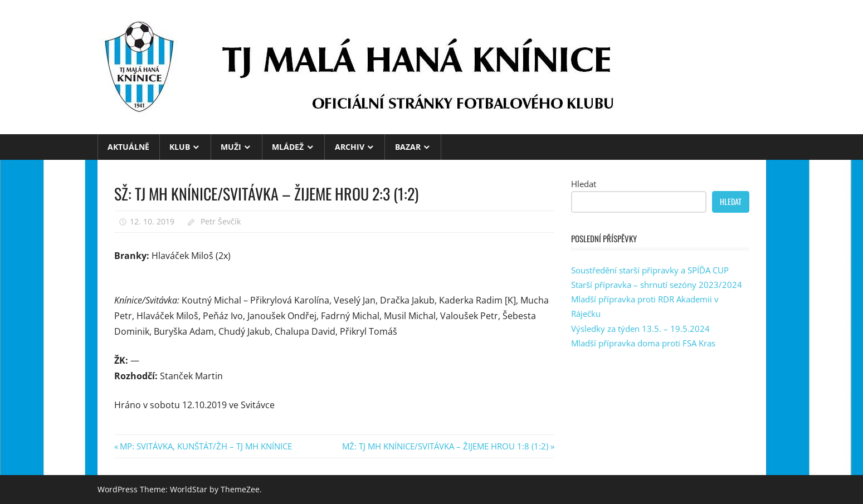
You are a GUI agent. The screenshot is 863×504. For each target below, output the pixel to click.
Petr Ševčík (221, 221)
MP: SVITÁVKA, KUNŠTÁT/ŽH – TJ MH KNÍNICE (206, 446)
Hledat (584, 184)
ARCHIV (350, 147)
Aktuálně (128, 147)
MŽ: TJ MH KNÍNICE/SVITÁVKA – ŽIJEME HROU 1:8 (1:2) (445, 446)
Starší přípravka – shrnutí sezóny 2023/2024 (657, 285)
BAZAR (408, 147)
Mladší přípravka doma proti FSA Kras (643, 343)
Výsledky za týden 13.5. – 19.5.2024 (640, 329)
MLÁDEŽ (288, 147)
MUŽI (231, 147)
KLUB (180, 147)
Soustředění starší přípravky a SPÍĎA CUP (650, 270)
